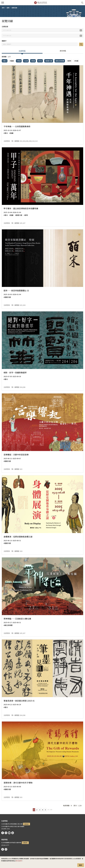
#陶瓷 (19, 61)
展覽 (8, 8)
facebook (3, 833)
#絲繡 (76, 61)
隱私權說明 (19, 861)
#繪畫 (12, 61)
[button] (78, 3)
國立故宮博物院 (41, 3)
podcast (13, 833)
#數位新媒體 (60, 61)
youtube (9, 833)
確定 (81, 865)
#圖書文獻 (49, 61)
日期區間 (5, 27)
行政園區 (22, 826)
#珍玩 (40, 61)
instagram (6, 833)
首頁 (3, 8)
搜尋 (81, 44)
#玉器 (26, 61)
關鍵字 (4, 41)
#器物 (69, 61)
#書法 (5, 61)
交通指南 (26, 824)
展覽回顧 (14, 8)
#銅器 (33, 61)
